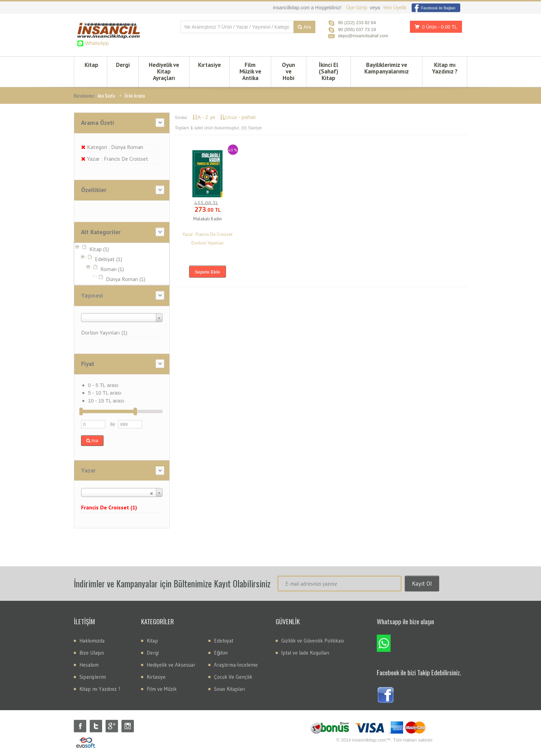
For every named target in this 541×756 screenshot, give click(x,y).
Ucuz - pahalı (238, 117)
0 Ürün (434, 27)
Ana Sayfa (106, 96)
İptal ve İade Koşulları (305, 653)
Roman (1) (112, 269)
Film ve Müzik (162, 689)
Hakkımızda (92, 641)
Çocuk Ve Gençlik (233, 677)
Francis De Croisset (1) (109, 507)
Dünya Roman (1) (126, 279)
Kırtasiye (209, 65)
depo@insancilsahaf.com (363, 36)
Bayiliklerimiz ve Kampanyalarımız (387, 68)
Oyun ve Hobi (288, 71)
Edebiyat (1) (109, 259)
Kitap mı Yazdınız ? (445, 68)
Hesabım (89, 665)
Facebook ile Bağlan (434, 8)
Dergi (123, 65)
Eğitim (221, 653)
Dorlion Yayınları (208, 243)
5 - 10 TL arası (105, 393)
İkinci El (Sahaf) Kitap (328, 71)
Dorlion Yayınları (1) (104, 332)
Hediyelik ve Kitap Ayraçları (164, 71)
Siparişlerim (93, 677)
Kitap (91, 65)
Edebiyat (224, 641)
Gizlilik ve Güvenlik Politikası (313, 641)
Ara (304, 27)
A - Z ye (205, 117)
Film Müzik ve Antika (250, 71)
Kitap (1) (99, 249)
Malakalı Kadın (208, 219)
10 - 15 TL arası (106, 401)
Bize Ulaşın (92, 653)
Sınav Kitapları (229, 689)
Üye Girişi (357, 8)
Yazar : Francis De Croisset (115, 159)
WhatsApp (96, 43)
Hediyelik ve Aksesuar (171, 665)
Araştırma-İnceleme (236, 665)
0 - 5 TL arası (103, 385)
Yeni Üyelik (395, 8)
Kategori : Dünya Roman (112, 147)
